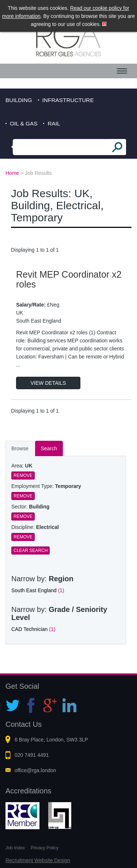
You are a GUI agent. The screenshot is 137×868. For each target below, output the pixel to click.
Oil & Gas (24, 123)
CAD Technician (33, 629)
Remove (23, 476)
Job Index (15, 848)
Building (19, 100)
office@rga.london (35, 770)
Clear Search (31, 551)
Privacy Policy (45, 848)
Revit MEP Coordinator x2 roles (69, 279)
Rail (54, 123)
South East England (38, 590)
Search (49, 448)
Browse (20, 448)
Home (12, 173)
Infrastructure (68, 100)
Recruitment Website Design (38, 860)
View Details (48, 383)
